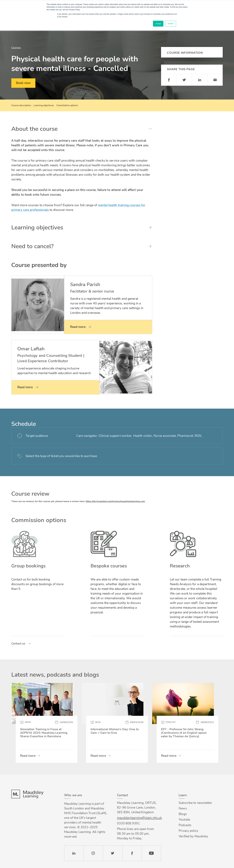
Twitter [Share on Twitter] (184, 80)
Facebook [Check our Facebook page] (132, 853)
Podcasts (185, 825)
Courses (16, 48)
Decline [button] (171, 24)
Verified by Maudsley (193, 836)
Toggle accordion (150, 129)
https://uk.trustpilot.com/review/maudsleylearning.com (115, 501)
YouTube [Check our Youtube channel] (151, 853)
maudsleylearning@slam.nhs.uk (139, 818)
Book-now (23, 83)
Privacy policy (188, 831)
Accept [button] (158, 24)
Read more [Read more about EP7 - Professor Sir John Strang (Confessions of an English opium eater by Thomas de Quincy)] (169, 756)
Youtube (184, 820)
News (183, 808)
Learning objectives (44, 105)
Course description (21, 105)
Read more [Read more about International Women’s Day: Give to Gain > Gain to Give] (98, 756)
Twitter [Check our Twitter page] (113, 853)
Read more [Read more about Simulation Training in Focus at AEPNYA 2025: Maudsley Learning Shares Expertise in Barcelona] (28, 756)
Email (215, 80)
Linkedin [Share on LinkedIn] (200, 80)
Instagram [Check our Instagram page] (93, 853)
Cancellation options (67, 105)
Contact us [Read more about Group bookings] (18, 644)
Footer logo (27, 794)
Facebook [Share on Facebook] (169, 80)
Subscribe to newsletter (195, 803)
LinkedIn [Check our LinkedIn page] (74, 853)
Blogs (183, 814)
